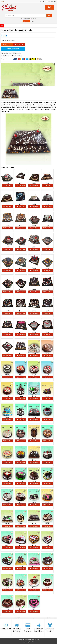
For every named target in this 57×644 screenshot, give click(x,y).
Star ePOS (32, 642)
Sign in (32, 21)
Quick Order (13, 49)
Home (3, 1)
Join (26, 21)
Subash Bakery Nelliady (33, 640)
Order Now (19, 44)
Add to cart (7, 44)
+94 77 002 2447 (51, 1)
